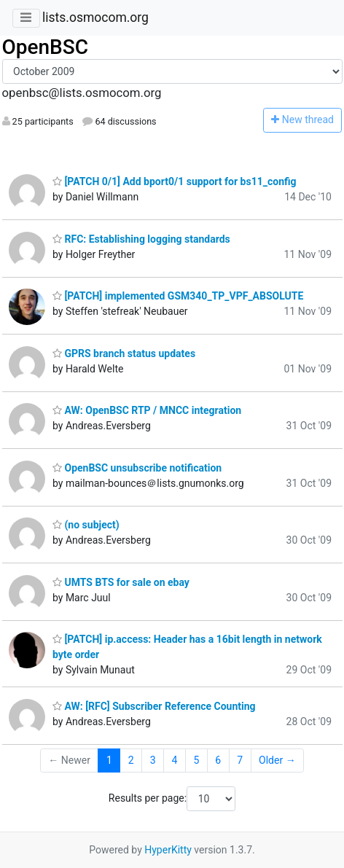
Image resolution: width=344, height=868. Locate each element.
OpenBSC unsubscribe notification (137, 468)
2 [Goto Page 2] (131, 760)
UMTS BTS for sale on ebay (121, 582)
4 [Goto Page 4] (175, 760)
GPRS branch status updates (124, 353)
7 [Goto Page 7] (240, 760)
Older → (277, 760)
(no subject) (86, 525)
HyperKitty (168, 850)
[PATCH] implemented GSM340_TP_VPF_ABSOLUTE (178, 296)
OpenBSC (46, 47)
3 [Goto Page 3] (153, 760)
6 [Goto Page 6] (218, 760)
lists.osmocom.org (95, 17)
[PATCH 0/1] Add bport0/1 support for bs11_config (175, 181)
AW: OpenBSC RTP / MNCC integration (147, 410)
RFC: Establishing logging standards (141, 239)
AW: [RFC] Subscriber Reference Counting (154, 706)
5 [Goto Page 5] (196, 760)
